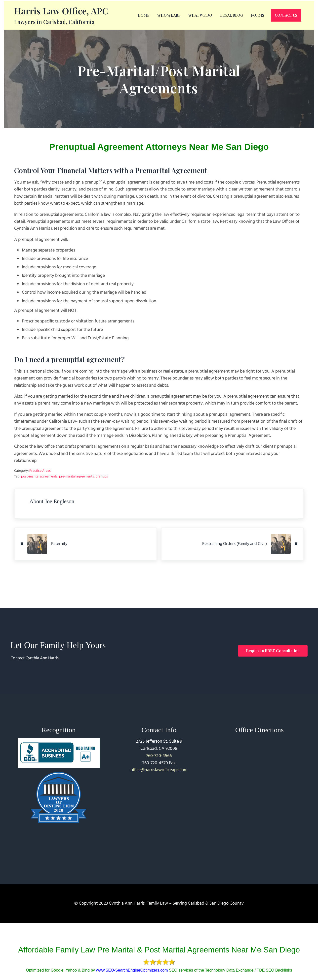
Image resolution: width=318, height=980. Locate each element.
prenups (102, 489)
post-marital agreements (39, 489)
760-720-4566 (159, 756)
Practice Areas (40, 484)
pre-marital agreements (77, 489)
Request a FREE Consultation (273, 651)
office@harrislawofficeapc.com (159, 770)
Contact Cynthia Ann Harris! (37, 658)
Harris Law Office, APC (61, 16)
